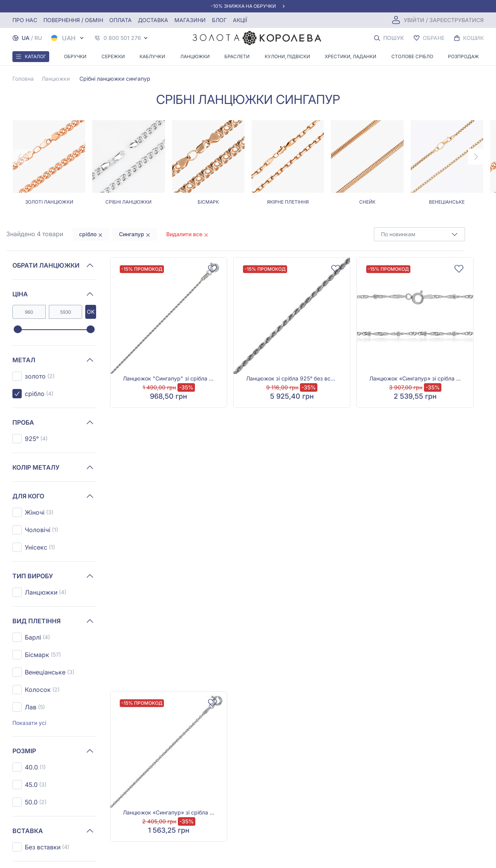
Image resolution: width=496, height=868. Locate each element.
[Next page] (476, 157)
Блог (219, 20)
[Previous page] (20, 157)
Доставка (153, 20)
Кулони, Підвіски (287, 56)
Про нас (25, 20)
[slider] (18, 330)
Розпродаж (463, 56)
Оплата (121, 20)
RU (38, 38)
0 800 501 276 (122, 38)
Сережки (113, 56)
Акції (240, 20)
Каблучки (152, 56)
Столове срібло (412, 56)
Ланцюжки (195, 56)
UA (26, 38)
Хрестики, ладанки (350, 56)
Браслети (237, 56)
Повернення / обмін (73, 20)
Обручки (75, 56)
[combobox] (419, 234)
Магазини (190, 20)
